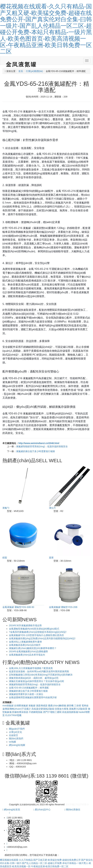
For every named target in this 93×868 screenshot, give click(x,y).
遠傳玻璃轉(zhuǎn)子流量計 (17, 709)
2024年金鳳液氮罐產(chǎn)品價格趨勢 (28, 651)
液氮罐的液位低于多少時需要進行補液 (36, 451)
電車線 (85, 706)
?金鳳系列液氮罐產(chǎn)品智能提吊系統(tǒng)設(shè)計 (38, 632)
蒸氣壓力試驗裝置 (79, 709)
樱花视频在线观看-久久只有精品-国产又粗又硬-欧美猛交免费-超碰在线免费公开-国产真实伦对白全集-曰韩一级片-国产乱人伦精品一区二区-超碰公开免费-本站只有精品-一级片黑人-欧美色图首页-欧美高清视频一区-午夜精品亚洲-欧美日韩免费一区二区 (46, 29)
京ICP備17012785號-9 (77, 804)
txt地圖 (12, 742)
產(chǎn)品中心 (42, 810)
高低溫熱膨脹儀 (70, 712)
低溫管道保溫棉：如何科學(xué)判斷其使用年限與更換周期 (39, 671)
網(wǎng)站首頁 (11, 810)
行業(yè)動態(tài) (34, 71)
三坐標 (78, 706)
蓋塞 (51, 558)
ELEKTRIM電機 (13, 715)
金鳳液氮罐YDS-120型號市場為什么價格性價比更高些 (36, 635)
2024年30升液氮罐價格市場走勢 (25, 625)
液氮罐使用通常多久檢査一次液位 (26, 694)
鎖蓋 (5, 558)
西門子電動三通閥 (53, 712)
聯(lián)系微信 (72, 810)
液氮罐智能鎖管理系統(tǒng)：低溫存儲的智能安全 (42, 446)
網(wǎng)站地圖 (17, 745)
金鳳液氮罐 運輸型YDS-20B (63, 607)
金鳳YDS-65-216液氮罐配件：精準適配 (29, 688)
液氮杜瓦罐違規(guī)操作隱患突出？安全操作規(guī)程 (36, 681)
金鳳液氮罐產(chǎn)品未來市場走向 (27, 655)
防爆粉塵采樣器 (21, 712)
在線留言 (14, 735)
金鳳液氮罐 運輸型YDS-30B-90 (18, 607)
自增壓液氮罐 (21, 706)
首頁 (21, 71)
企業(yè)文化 (15, 732)
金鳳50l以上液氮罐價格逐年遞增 (25, 642)
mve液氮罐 (8, 706)
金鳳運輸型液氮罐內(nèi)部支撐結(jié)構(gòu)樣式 (34, 629)
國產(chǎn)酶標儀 (57, 706)
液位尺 (52, 508)
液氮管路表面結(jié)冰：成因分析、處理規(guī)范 (34, 678)
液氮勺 (6, 508)
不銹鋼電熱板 (36, 712)
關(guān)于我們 (17, 729)
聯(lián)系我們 (16, 739)
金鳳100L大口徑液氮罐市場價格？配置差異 (31, 668)
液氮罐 (32, 706)
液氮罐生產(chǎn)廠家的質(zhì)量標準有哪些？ (33, 648)
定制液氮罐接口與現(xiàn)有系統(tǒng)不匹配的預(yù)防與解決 (41, 675)
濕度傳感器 (42, 706)
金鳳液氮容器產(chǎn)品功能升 (25, 645)
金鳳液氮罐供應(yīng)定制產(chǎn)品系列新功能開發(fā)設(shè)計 (42, 638)
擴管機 (70, 706)
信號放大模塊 (62, 709)
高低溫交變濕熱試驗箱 (43, 709)
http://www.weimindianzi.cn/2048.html (39, 443)
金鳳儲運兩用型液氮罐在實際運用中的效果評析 (33, 697)
